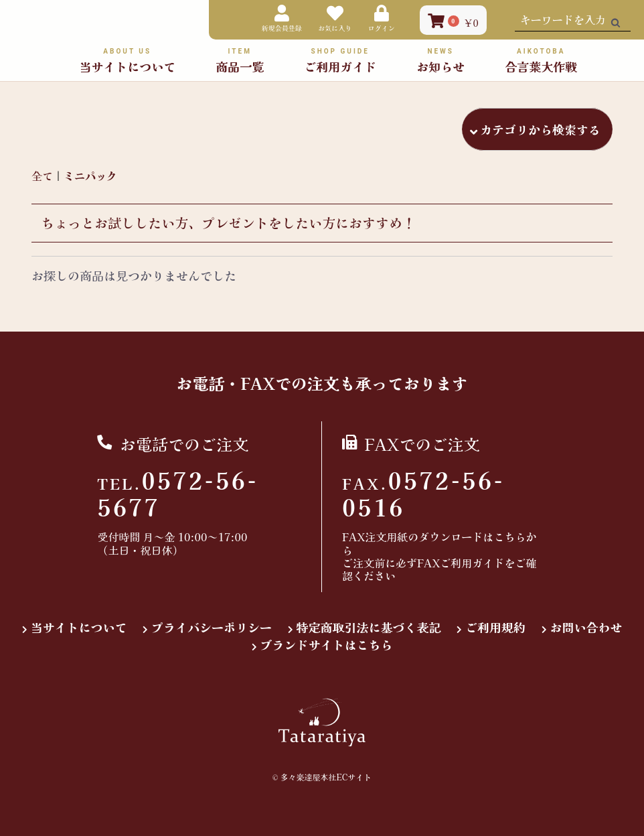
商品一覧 (240, 60)
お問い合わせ (586, 627)
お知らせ (440, 60)
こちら (509, 537)
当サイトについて (79, 627)
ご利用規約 (495, 627)
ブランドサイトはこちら (327, 645)
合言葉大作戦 (541, 60)
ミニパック (90, 176)
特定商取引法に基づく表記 (369, 627)
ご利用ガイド (340, 60)
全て (42, 176)
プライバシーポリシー (212, 627)
